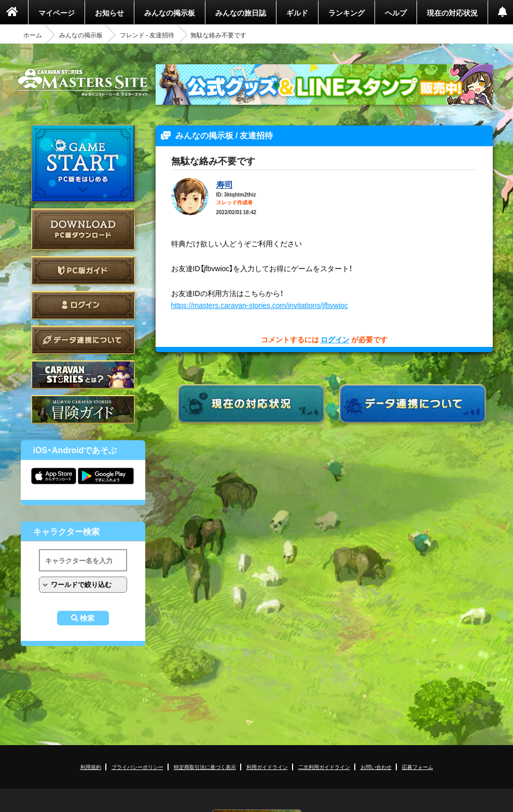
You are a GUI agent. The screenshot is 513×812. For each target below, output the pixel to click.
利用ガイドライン (267, 767)
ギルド (297, 12)
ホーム (33, 35)
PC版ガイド (83, 270)
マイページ (57, 12)
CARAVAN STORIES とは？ (83, 375)
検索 (87, 618)
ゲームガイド (83, 409)
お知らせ (109, 12)
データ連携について (83, 340)
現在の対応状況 (452, 12)
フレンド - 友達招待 (147, 35)
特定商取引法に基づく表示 (205, 767)
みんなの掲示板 (170, 12)
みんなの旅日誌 (241, 12)
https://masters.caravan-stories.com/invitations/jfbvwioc (260, 305)
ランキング (346, 12)
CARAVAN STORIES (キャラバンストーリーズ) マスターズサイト (83, 82)
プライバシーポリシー (137, 767)
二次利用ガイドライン (324, 767)
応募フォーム (418, 767)
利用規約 (91, 767)
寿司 (225, 184)
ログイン (83, 305)
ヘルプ (396, 12)
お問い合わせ (376, 767)
